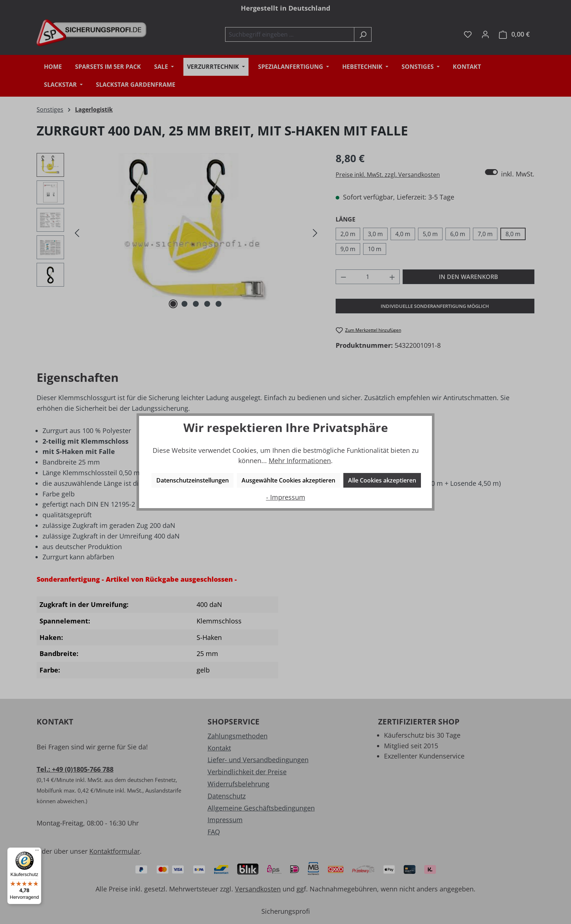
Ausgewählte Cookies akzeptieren (288, 480)
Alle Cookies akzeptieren (382, 480)
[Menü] (37, 852)
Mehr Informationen (300, 461)
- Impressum (286, 497)
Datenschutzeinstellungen (193, 480)
